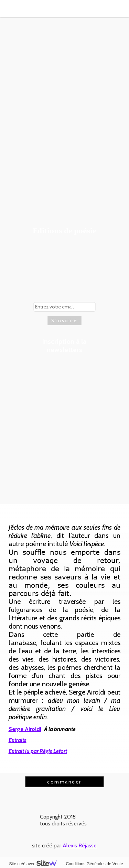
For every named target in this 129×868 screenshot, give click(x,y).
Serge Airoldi (25, 729)
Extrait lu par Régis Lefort (38, 751)
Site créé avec (35, 864)
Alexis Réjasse (80, 846)
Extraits (18, 740)
